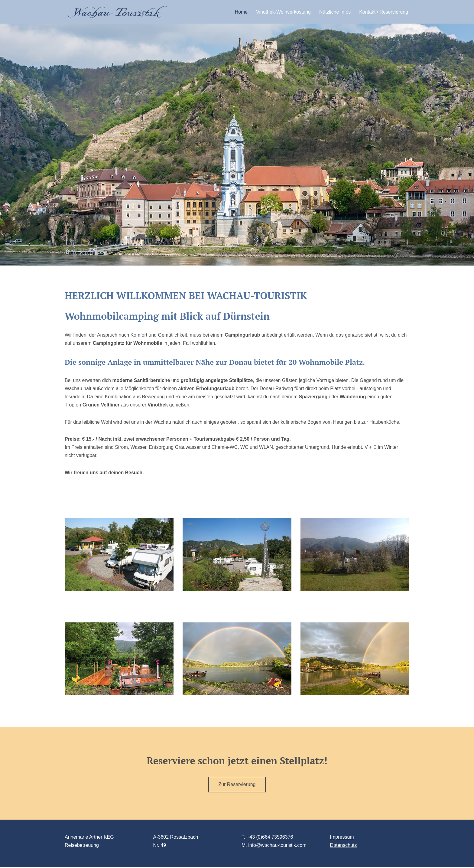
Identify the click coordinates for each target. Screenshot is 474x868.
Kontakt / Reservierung (383, 12)
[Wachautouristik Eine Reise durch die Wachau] (118, 12)
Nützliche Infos (334, 12)
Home (240, 12)
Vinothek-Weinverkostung (283, 12)
